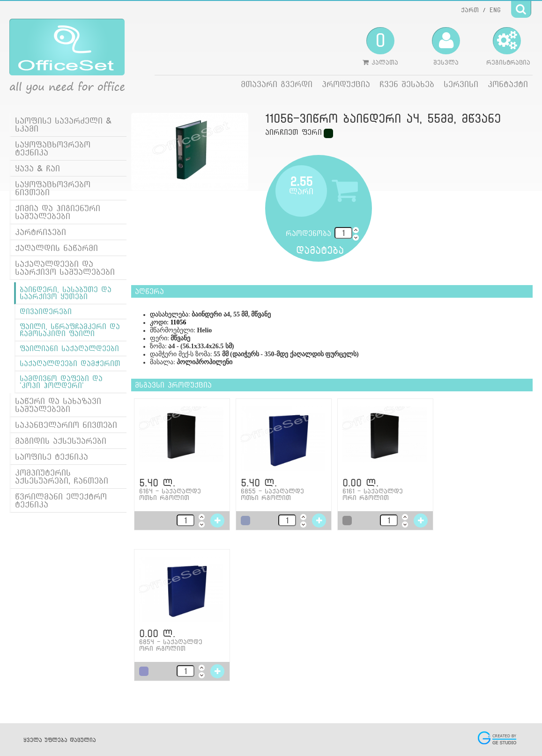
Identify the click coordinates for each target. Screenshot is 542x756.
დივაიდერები (46, 312)
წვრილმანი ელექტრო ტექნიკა (61, 500)
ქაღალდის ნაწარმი (56, 248)
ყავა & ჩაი (37, 168)
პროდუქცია (346, 84)
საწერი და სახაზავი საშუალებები (58, 405)
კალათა (380, 46)
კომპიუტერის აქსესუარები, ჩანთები (62, 477)
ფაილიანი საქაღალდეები (69, 349)
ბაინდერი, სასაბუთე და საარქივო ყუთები (66, 293)
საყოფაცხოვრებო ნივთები (53, 188)
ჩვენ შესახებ (407, 84)
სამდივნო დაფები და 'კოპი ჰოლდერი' (61, 382)
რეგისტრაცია (508, 46)
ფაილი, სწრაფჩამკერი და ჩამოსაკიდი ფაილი (70, 330)
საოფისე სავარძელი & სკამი (63, 125)
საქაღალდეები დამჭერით (70, 363)
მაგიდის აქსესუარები (61, 441)
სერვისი (461, 84)
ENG (495, 10)
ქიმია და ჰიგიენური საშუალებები (58, 212)
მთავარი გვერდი (277, 84)
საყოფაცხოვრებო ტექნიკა (53, 148)
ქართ (470, 10)
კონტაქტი (508, 84)
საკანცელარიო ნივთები (66, 425)
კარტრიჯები (41, 232)
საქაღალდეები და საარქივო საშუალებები (65, 268)
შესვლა (446, 46)
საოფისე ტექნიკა (52, 457)
